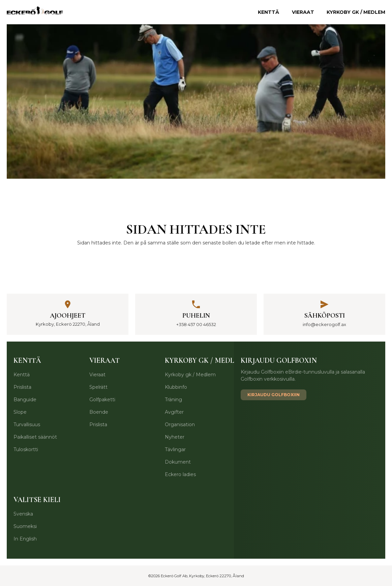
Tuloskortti (26, 449)
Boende (99, 412)
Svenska (23, 514)
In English (25, 539)
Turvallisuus (27, 424)
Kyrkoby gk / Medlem (356, 12)
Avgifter (174, 412)
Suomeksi (25, 526)
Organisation (180, 424)
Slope (20, 412)
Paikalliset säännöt (35, 437)
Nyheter (175, 437)
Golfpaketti (102, 400)
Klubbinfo (176, 387)
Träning (173, 400)
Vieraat (303, 12)
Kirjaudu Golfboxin (279, 360)
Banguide (25, 400)
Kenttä (268, 12)
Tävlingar (175, 449)
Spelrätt (98, 387)
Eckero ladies (180, 474)
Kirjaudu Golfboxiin (274, 395)
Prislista (22, 387)
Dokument (178, 462)
